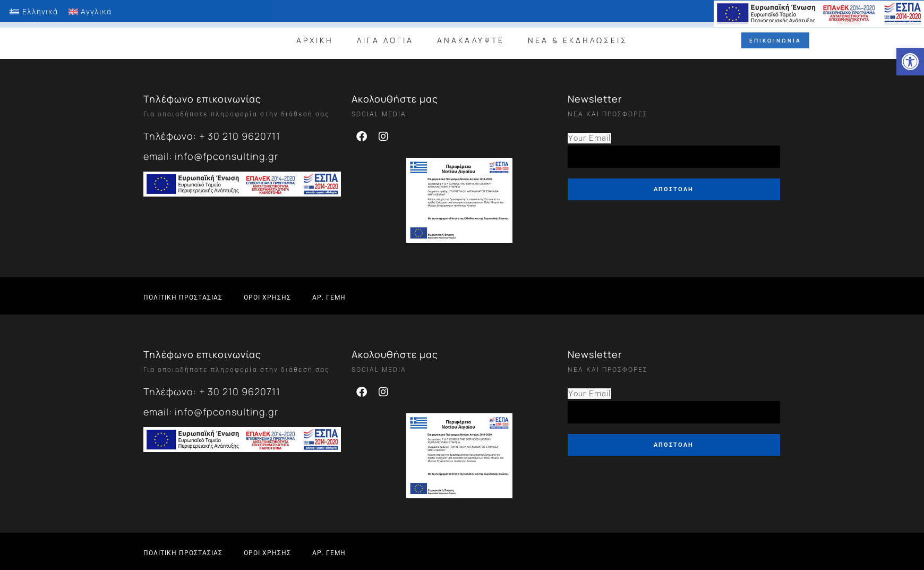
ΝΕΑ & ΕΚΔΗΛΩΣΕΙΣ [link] (578, 35)
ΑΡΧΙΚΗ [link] (315, 35)
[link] (910, 62)
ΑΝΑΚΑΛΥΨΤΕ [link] (471, 35)
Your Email (589, 138)
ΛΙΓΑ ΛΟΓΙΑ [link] (385, 35)
